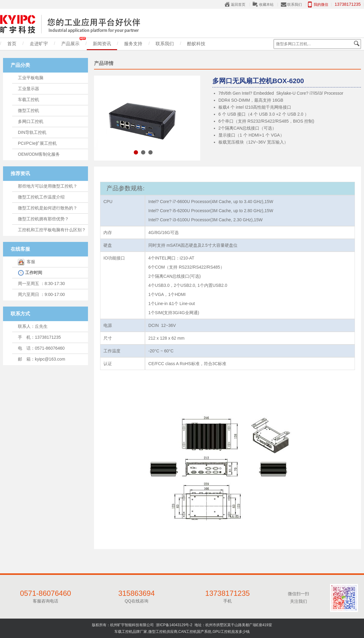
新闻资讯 (102, 44)
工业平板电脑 (31, 78)
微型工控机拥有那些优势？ (43, 219)
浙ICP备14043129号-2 (174, 625)
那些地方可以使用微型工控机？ (48, 186)
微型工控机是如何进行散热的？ (48, 208)
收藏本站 (266, 5)
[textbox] (317, 44)
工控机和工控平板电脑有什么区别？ (52, 230)
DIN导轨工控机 (32, 132)
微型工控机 (29, 110)
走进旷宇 (39, 44)
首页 (12, 44)
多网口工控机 (31, 121)
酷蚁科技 (196, 44)
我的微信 (321, 5)
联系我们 (295, 5)
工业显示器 (29, 89)
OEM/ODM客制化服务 (39, 154)
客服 (27, 262)
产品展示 (73, 42)
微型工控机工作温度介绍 (41, 197)
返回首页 (238, 5)
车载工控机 (29, 100)
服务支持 (133, 44)
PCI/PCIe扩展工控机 (37, 143)
